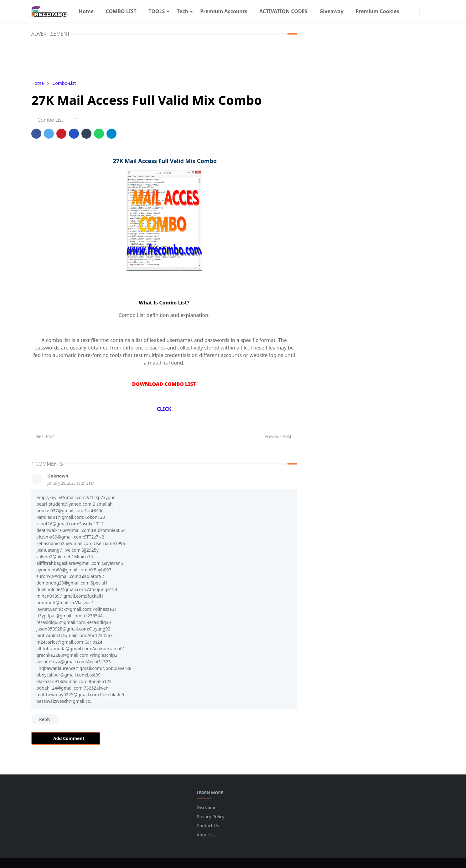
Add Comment (66, 738)
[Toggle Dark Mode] (424, 11)
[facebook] (408, 11)
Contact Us (208, 826)
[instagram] (415, 11)
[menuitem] (86, 11)
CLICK (164, 409)
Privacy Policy (210, 817)
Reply (45, 719)
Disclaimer (207, 807)
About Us (206, 835)
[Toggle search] (431, 11)
